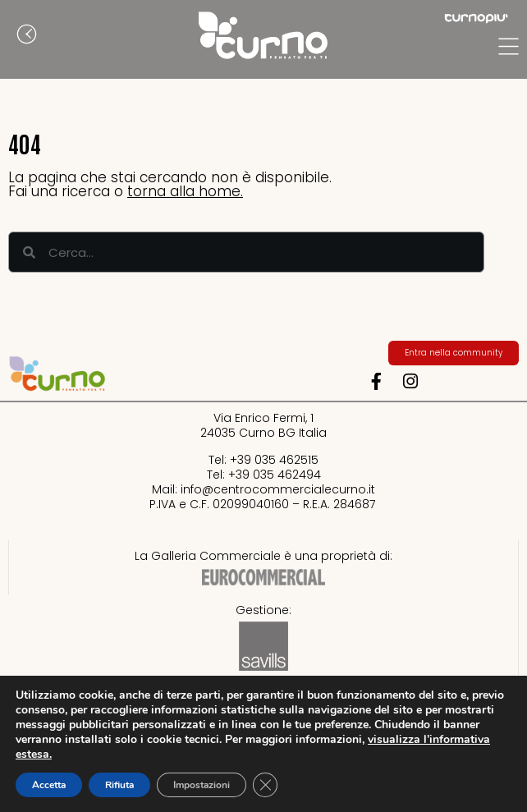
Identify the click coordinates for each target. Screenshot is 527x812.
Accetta (49, 785)
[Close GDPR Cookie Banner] (265, 785)
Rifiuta (119, 785)
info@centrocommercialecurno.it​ (278, 489)
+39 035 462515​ (274, 460)
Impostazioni (202, 785)
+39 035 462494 (275, 475)
